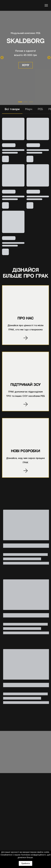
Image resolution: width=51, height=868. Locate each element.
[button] (26, 65)
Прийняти (26, 863)
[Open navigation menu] (46, 5)
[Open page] (26, 301)
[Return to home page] (12, 5)
